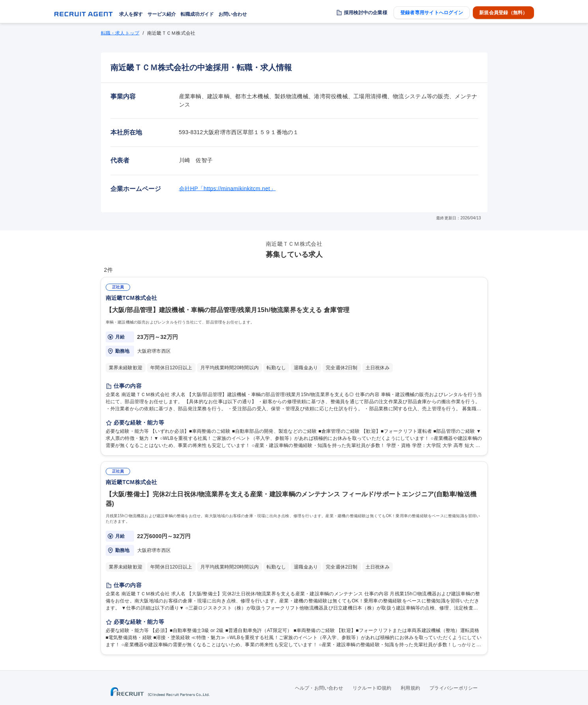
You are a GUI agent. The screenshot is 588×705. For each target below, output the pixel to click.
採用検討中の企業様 (366, 13)
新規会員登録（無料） (503, 13)
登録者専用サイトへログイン (432, 13)
